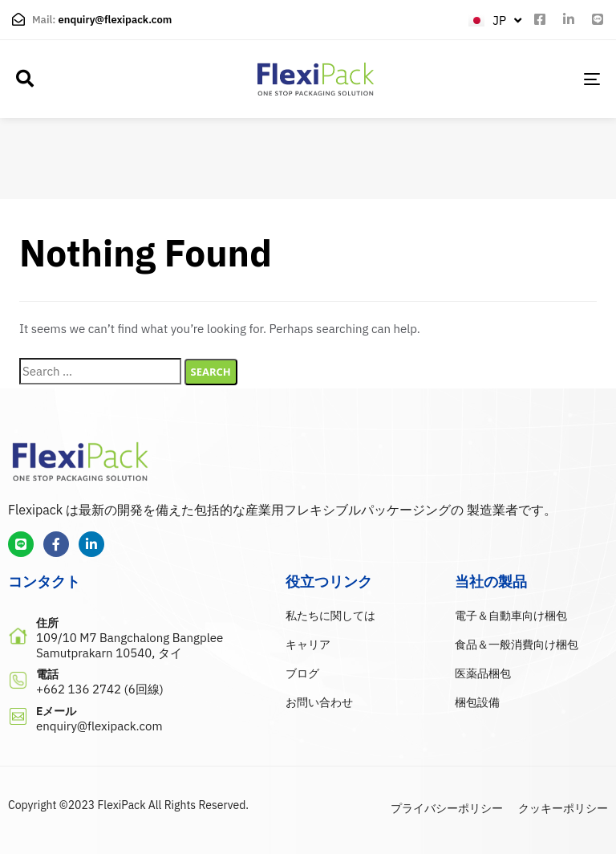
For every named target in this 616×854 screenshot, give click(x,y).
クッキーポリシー (563, 808)
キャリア (308, 645)
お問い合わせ (319, 702)
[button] (25, 79)
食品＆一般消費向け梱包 (517, 645)
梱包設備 (477, 702)
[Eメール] (139, 720)
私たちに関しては (330, 616)
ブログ (302, 673)
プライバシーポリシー (447, 808)
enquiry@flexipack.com (115, 20)
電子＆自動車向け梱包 (511, 616)
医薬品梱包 (483, 673)
